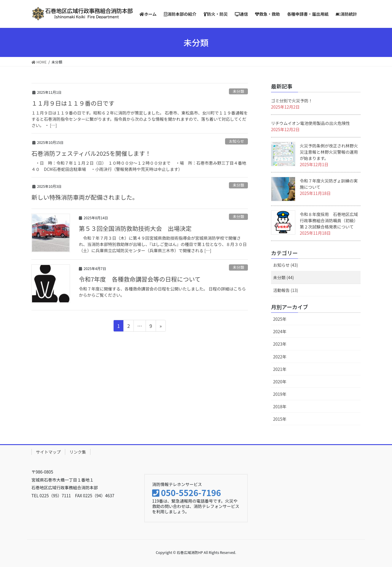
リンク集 (78, 452)
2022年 (280, 357)
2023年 (280, 344)
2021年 (280, 369)
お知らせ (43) (286, 265)
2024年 (280, 331)
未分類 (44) (283, 277)
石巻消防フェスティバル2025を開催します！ (91, 153)
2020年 (280, 382)
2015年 (280, 419)
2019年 (280, 394)
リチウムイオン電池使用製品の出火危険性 (310, 123)
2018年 (280, 406)
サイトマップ (48, 452)
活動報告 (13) (286, 290)
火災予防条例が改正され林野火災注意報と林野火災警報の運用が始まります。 (329, 152)
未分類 (238, 91)
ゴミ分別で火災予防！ (292, 101)
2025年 (280, 319)
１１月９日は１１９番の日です (73, 103)
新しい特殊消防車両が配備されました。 (85, 197)
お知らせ (236, 141)
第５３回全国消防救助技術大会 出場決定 (135, 228)
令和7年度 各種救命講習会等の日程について (140, 279)
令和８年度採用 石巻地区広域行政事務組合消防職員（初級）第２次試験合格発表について (329, 220)
